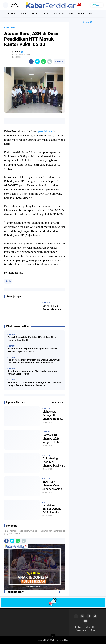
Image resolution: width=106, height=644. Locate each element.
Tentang (78, 627)
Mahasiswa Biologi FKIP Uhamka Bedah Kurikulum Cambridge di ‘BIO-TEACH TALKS (52, 415)
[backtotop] (53, 637)
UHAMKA (88, 22)
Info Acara (59, 13)
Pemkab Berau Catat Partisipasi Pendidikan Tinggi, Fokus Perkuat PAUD (33, 339)
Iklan (94, 627)
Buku (34, 13)
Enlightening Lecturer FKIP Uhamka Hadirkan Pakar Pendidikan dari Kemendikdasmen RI (53, 462)
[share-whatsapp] (44, 62)
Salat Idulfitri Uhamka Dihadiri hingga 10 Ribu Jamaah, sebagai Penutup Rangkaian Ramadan (34, 384)
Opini (81, 13)
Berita (24, 13)
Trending (98, 5)
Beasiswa (12, 13)
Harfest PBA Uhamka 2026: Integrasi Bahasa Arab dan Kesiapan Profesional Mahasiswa (53, 439)
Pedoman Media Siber (86, 630)
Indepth (45, 13)
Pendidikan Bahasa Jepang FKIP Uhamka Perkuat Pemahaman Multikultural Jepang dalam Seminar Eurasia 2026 (52, 509)
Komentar (59, 61)
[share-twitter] (37, 62)
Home (7, 28)
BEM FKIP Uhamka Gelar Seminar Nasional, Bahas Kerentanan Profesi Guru (54, 485)
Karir (71, 13)
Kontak (87, 627)
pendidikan (45, 131)
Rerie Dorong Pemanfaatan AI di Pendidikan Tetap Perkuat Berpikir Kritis (32, 373)
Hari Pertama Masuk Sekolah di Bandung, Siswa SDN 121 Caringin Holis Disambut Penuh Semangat (34, 361)
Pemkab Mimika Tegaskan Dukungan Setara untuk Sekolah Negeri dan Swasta (32, 350)
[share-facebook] (31, 62)
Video (91, 13)
